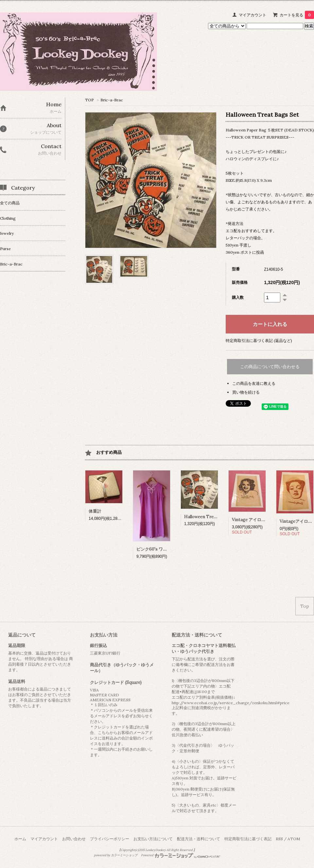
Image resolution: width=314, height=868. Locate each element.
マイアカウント (253, 15)
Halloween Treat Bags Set (210, 517)
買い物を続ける (246, 392)
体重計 (95, 511)
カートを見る (297, 15)
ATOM (294, 839)
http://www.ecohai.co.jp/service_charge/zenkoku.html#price (231, 703)
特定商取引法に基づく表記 (248, 839)
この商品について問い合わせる (270, 367)
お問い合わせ (74, 839)
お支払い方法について (153, 839)
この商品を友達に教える (254, 383)
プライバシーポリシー (110, 839)
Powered (181, 855)
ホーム (20, 839)
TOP (89, 100)
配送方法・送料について (199, 839)
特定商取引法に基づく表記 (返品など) (259, 340)
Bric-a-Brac (112, 100)
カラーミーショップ (124, 855)
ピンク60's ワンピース (158, 549)
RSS (279, 839)
